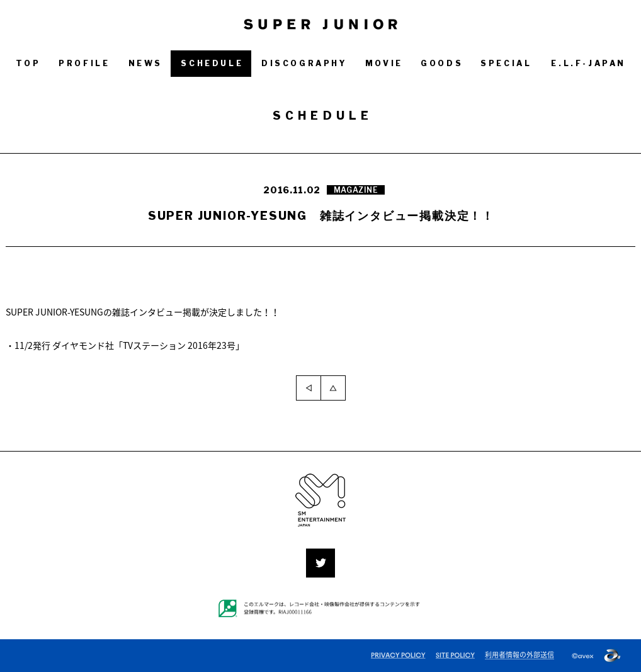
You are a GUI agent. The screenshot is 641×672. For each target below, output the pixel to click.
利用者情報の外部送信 (519, 655)
